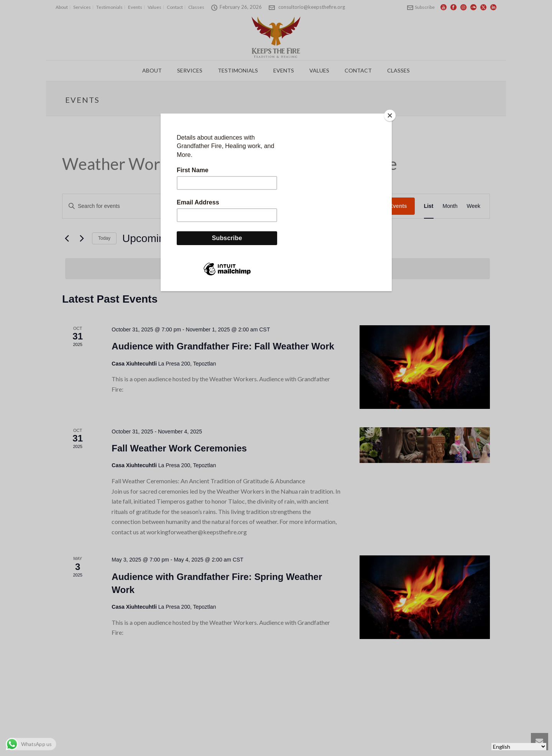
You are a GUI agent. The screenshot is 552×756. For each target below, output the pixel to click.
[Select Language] (519, 747)
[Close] (390, 115)
